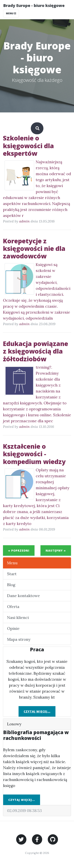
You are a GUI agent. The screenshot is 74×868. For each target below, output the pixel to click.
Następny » (56, 550)
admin (24, 221)
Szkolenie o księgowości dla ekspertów (28, 146)
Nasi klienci (18, 617)
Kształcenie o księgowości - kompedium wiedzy (34, 454)
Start (12, 574)
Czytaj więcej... (37, 711)
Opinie (13, 628)
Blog (11, 585)
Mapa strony (19, 639)
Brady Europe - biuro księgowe (34, 5)
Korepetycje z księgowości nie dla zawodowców (34, 248)
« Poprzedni (19, 550)
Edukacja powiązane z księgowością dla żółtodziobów (36, 351)
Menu (12, 563)
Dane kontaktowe (23, 596)
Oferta (13, 607)
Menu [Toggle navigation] (11, 13)
